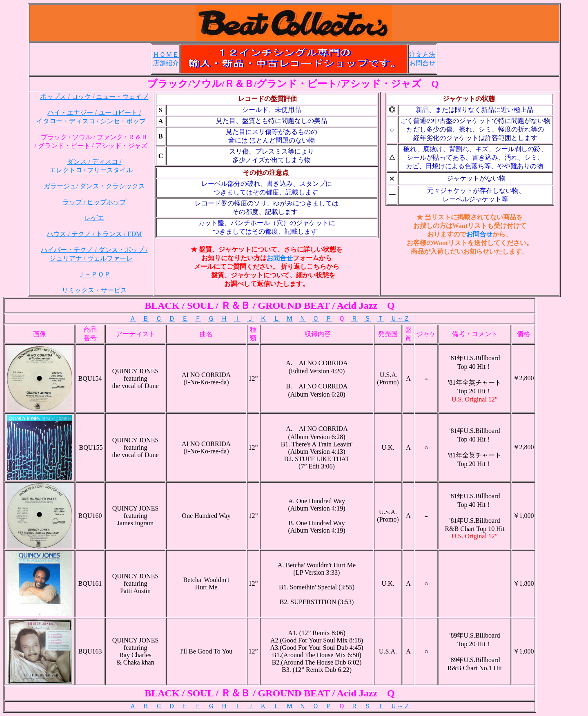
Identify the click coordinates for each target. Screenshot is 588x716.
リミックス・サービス (94, 290)
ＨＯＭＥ (166, 55)
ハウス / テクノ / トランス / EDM (94, 234)
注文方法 (422, 55)
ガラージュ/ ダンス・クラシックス (94, 186)
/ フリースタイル (108, 170)
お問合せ (422, 63)
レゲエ (94, 218)
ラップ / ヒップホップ (94, 202)
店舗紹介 (166, 63)
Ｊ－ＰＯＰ (94, 274)
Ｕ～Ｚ (400, 318)
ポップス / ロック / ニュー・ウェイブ (94, 97)
